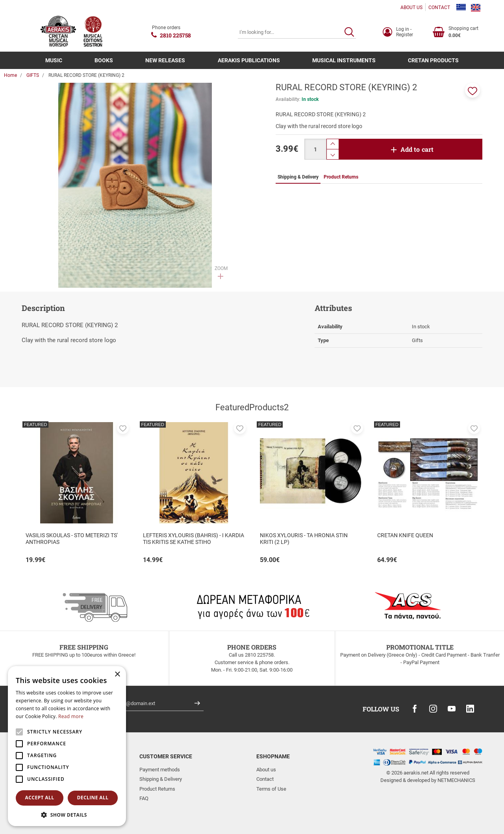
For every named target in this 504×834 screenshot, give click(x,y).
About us (266, 770)
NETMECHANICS (456, 780)
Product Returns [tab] (341, 177)
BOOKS (104, 60)
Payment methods (160, 770)
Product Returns (157, 789)
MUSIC (54, 60)
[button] (472, 90)
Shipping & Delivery (161, 779)
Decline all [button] (93, 798)
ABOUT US (411, 7)
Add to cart (417, 149)
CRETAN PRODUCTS (433, 60)
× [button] (117, 675)
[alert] (67, 746)
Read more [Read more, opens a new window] (71, 716)
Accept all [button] (40, 798)
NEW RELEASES (165, 60)
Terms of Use (271, 789)
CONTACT (439, 7)
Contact (265, 779)
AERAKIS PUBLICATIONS (249, 60)
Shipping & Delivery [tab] (298, 177)
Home (10, 75)
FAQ (144, 798)
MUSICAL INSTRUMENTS (344, 60)
